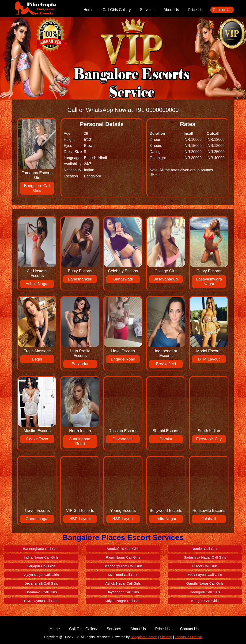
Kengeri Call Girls (205, 601)
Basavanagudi (166, 279)
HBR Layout (80, 519)
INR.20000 (193, 152)
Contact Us (222, 10)
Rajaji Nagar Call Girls (123, 557)
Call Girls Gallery (117, 10)
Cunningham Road (80, 441)
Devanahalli (123, 439)
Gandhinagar (37, 519)
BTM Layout (209, 359)
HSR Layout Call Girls (41, 601)
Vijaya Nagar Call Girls (41, 575)
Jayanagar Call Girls (123, 592)
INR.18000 (216, 146)
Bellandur (80, 364)
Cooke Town (37, 439)
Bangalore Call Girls (37, 188)
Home (89, 10)
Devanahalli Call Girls (41, 583)
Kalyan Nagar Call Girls (123, 601)
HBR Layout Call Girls (205, 575)
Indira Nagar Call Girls (41, 557)
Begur (37, 359)
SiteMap (166, 637)
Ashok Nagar (37, 284)
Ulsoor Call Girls (205, 566)
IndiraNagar (166, 519)
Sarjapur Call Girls (41, 566)
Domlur (166, 439)
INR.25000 (216, 152)
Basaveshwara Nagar (209, 282)
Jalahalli (209, 519)
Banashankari (80, 279)
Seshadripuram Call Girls (123, 566)
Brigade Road (123, 359)
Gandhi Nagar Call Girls (205, 583)
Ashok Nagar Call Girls (123, 583)
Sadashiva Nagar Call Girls (205, 557)
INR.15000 (193, 146)
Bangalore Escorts (144, 637)
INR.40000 (216, 158)
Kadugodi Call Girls (205, 592)
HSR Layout (123, 519)
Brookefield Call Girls (123, 549)
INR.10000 (193, 140)
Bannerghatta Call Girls (41, 549)
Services (147, 10)
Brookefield (166, 364)
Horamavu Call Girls (41, 592)
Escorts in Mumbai (188, 637)
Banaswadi (123, 279)
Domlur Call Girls (205, 549)
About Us (171, 10)
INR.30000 (193, 158)
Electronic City (209, 439)
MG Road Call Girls (123, 575)
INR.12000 (216, 140)
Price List (196, 10)
